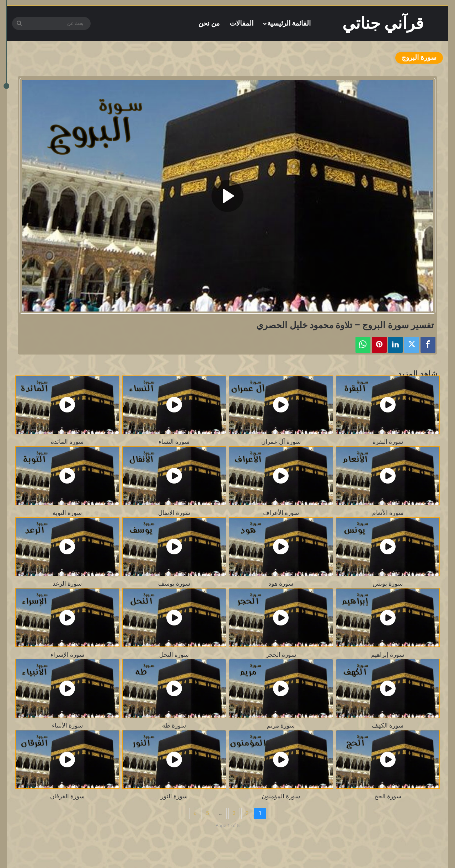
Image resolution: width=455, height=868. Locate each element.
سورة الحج (388, 796)
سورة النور (174, 796)
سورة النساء (174, 442)
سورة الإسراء (67, 655)
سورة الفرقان (67, 796)
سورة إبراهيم (388, 655)
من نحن (209, 23)
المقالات (242, 23)
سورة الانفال (174, 513)
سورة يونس (388, 584)
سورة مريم (281, 726)
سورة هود (281, 584)
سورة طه (174, 726)
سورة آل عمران (281, 442)
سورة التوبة (67, 513)
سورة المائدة (67, 442)
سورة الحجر (281, 655)
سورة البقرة (388, 442)
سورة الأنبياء (67, 726)
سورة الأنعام (388, 513)
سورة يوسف (174, 584)
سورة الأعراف (281, 513)
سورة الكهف (388, 726)
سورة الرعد (67, 584)
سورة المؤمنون (281, 796)
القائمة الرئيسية (289, 23)
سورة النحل (174, 655)
